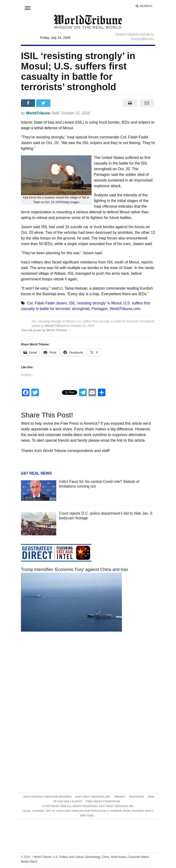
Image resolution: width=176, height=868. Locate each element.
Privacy (120, 797)
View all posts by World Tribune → (46, 330)
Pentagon (100, 309)
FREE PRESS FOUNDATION (103, 801)
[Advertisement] (88, 680)
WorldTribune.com (125, 309)
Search (144, 6)
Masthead (137, 797)
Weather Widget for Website (133, 34)
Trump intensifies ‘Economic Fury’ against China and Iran (74, 569)
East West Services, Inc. (93, 797)
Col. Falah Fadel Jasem (47, 303)
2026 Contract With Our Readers (47, 797)
